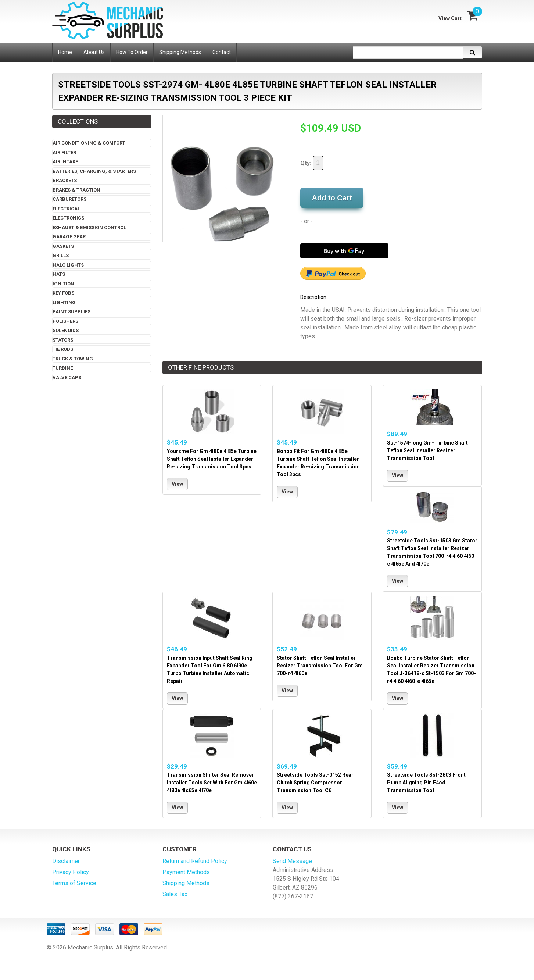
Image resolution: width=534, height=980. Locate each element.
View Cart (450, 18)
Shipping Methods (186, 883)
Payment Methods (186, 872)
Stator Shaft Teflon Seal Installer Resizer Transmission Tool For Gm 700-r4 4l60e (320, 666)
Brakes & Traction (76, 190)
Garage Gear (69, 237)
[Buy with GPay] (344, 251)
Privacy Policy (71, 872)
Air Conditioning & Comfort (89, 143)
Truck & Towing (73, 359)
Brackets (65, 180)
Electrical (66, 209)
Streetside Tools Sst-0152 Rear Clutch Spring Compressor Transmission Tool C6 (315, 783)
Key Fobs (63, 293)
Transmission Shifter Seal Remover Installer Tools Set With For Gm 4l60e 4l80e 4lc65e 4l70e (212, 783)
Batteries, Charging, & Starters (94, 171)
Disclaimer (66, 861)
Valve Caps (67, 377)
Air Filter (64, 152)
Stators (63, 340)
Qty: (312, 163)
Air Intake (65, 162)
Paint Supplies (71, 312)
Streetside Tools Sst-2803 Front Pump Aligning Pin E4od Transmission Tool (426, 783)
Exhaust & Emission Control (89, 227)
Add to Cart (332, 198)
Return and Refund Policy (195, 861)
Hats (59, 274)
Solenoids (66, 330)
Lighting (64, 302)
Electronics (68, 218)
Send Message (292, 861)
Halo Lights (68, 265)
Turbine (63, 368)
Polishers (65, 321)
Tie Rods (63, 349)
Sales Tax (175, 894)
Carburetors (69, 199)
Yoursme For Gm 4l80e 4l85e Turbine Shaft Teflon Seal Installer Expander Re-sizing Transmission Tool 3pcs (212, 459)
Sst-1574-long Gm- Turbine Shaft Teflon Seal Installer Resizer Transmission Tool (427, 450)
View (177, 484)
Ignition (63, 284)
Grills (61, 255)
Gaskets (63, 246)
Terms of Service (74, 883)
